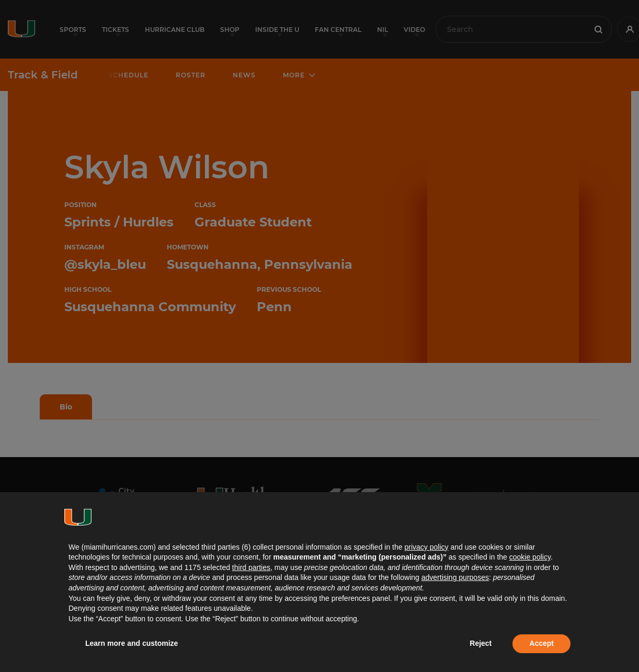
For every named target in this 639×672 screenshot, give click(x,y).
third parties (251, 567)
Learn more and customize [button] (132, 643)
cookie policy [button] (530, 557)
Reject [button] (481, 643)
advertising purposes (455, 577)
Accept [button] (541, 643)
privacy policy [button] (426, 547)
